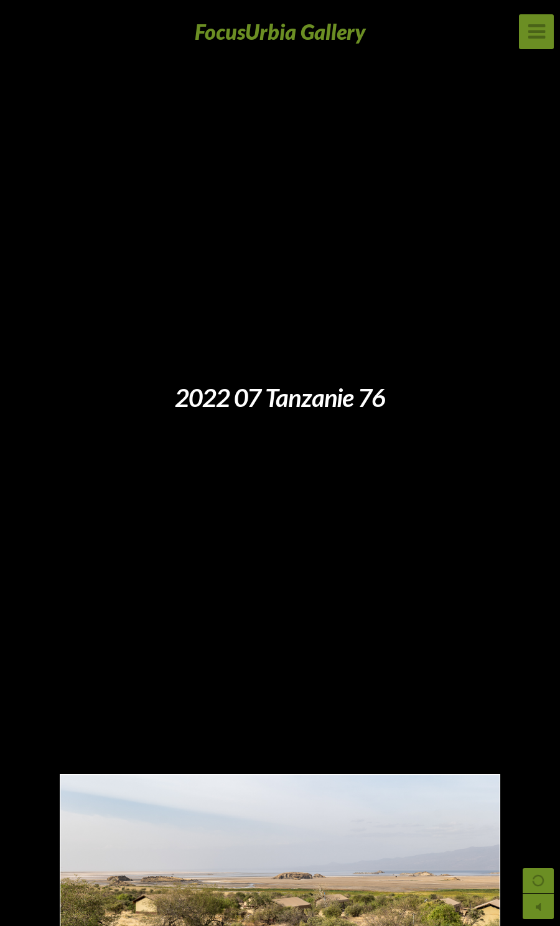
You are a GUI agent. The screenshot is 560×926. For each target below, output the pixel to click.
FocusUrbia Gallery (280, 31)
